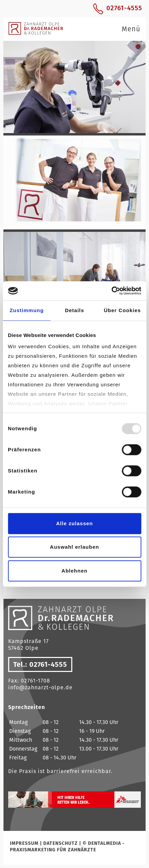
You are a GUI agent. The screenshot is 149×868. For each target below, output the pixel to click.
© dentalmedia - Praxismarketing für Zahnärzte (67, 846)
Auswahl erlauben (74, 547)
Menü (131, 29)
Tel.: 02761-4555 (40, 664)
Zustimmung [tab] (27, 310)
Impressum (24, 843)
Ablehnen (74, 571)
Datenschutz (61, 843)
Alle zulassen (74, 523)
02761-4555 (124, 8)
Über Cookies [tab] (122, 310)
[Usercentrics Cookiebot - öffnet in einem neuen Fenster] (111, 291)
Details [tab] (74, 310)
